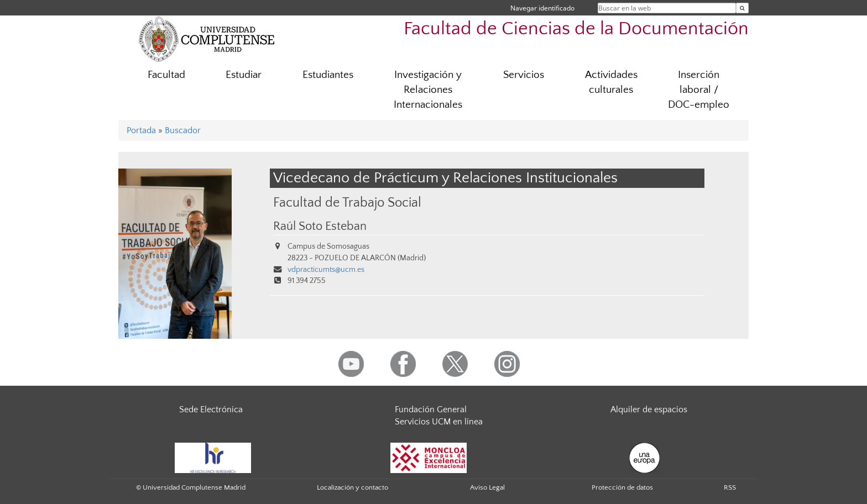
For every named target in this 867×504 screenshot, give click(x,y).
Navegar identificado (542, 8)
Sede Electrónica (211, 410)
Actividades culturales (611, 82)
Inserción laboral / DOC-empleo (699, 90)
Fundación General (431, 410)
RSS (730, 487)
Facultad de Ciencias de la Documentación (576, 29)
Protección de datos (622, 487)
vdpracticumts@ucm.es (326, 270)
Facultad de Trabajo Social (347, 203)
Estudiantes (328, 75)
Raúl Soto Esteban (320, 227)
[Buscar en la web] (742, 8)
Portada (141, 130)
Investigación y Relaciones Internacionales (428, 90)
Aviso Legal (487, 487)
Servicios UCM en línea (439, 422)
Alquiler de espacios (649, 410)
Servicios (524, 75)
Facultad (166, 75)
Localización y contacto (352, 487)
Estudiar (244, 75)
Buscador (183, 130)
